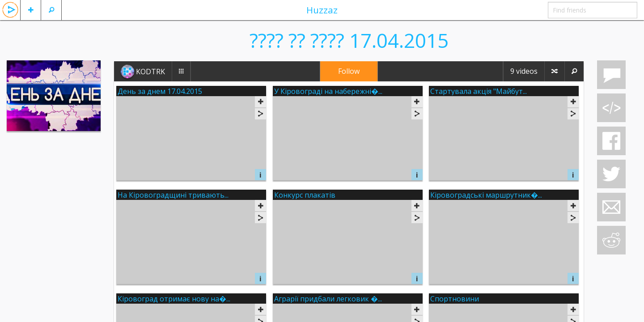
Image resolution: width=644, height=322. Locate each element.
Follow (349, 71)
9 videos (524, 71)
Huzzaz (322, 10)
